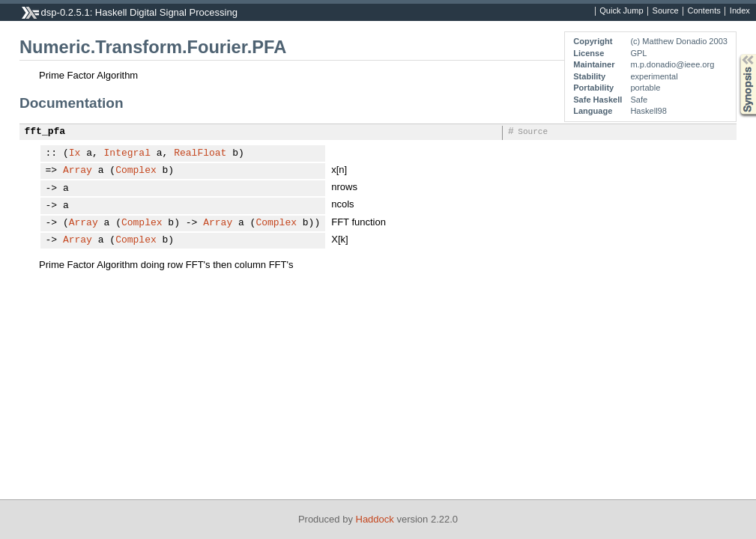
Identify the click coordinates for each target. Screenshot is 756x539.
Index (740, 11)
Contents (704, 11)
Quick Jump (621, 11)
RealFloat (200, 153)
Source (666, 11)
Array (78, 171)
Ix (75, 153)
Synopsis (736, 54)
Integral (127, 153)
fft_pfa (45, 132)
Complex (136, 171)
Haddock (375, 519)
